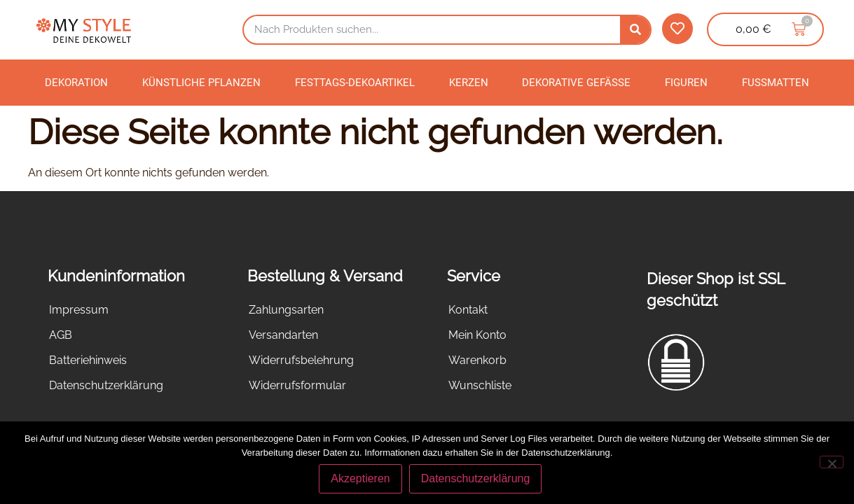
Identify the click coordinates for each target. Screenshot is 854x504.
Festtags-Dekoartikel (355, 83)
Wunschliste (480, 385)
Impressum (79, 310)
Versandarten (283, 335)
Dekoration (76, 83)
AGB (61, 335)
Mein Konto (477, 335)
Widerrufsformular (297, 385)
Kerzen (469, 83)
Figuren (686, 83)
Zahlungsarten (286, 310)
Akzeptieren (360, 478)
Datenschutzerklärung (106, 385)
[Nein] (832, 462)
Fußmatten (776, 83)
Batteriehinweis (88, 360)
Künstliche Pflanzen (201, 83)
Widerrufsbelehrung (301, 360)
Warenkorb (477, 360)
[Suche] (635, 30)
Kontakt (468, 310)
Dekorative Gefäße (576, 83)
